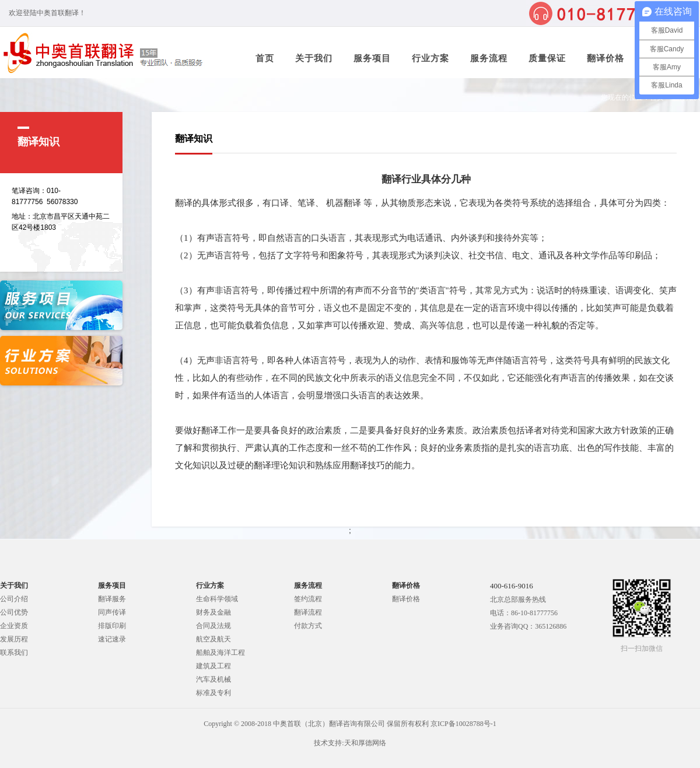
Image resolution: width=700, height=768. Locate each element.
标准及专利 (213, 693)
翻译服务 (112, 599)
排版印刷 (112, 626)
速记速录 (112, 639)
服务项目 (372, 58)
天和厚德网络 (365, 743)
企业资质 (14, 626)
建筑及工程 (213, 666)
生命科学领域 (217, 599)
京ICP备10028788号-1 (463, 724)
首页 (265, 58)
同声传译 (112, 612)
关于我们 (314, 58)
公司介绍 (14, 599)
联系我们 (14, 653)
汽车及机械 (213, 679)
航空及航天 (213, 639)
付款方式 (308, 626)
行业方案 (430, 58)
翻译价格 (605, 58)
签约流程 (308, 599)
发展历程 (14, 639)
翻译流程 (308, 612)
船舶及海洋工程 (220, 653)
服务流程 (489, 58)
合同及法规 (213, 626)
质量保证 (547, 58)
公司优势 (14, 612)
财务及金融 (213, 612)
